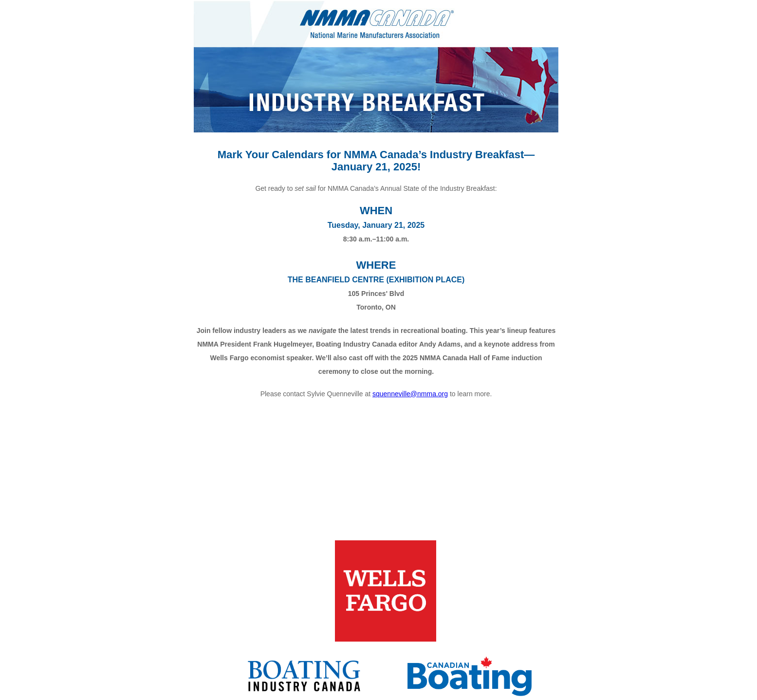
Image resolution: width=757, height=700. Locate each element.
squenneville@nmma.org (410, 394)
